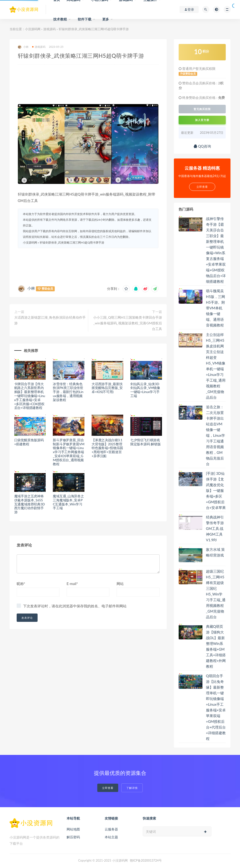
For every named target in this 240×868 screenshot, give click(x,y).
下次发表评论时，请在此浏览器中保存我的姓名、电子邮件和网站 (75, 606)
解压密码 (73, 837)
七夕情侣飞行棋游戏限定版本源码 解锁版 (146, 442)
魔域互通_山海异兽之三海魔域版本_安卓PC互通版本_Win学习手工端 (68, 502)
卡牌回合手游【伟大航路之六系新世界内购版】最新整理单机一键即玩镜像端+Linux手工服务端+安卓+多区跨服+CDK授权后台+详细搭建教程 (30, 396)
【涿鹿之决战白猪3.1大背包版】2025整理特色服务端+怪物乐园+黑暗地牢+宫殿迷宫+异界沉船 (107, 448)
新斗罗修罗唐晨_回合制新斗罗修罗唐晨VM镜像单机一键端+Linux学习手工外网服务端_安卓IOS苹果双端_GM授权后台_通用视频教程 (69, 452)
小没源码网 (33, 29)
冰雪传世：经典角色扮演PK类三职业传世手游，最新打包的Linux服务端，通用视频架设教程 (68, 392)
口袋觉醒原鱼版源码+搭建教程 (29, 442)
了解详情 (132, 788)
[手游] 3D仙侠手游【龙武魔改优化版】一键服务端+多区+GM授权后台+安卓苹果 (216, 490)
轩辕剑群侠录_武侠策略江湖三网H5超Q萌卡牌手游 (72, 242)
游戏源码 (49, 29)
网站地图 (73, 829)
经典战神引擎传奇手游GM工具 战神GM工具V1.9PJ (215, 528)
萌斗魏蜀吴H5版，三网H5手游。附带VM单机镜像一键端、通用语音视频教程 (216, 308)
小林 (23, 47)
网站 (120, 584)
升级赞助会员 (188, 74)
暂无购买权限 (202, 109)
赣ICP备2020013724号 (146, 860)
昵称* (21, 584)
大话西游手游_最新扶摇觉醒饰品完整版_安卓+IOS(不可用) (107, 388)
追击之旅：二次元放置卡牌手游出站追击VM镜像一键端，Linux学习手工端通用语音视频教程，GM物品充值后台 (216, 435)
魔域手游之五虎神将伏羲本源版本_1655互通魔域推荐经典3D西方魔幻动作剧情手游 (30, 504)
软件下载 (85, 19)
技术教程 (60, 19)
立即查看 (108, 788)
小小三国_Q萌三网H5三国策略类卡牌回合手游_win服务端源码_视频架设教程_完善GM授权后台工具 (128, 323)
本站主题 (111, 837)
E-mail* (72, 584)
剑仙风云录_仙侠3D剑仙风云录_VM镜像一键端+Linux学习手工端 (145, 390)
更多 (106, 19)
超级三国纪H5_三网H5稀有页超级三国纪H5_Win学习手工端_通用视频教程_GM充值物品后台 (216, 594)
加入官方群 (202, 120)
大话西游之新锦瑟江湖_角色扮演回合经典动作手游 (50, 320)
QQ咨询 (202, 146)
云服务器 (111, 829)
